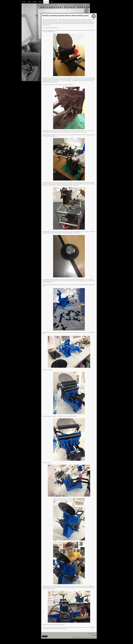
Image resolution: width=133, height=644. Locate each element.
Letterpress (74, 637)
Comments (92, 635)
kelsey (93, 637)
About (29, 2)
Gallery (40, 2)
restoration (89, 637)
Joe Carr (85, 637)
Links (51, 2)
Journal (46, 2)
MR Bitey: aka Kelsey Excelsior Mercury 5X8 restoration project (65, 16)
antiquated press (80, 637)
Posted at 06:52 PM (91, 633)
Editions (35, 2)
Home (24, 2)
